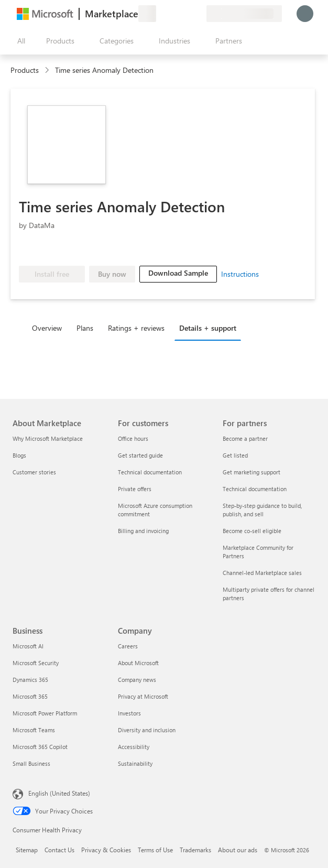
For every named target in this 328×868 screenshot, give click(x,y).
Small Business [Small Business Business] (31, 763)
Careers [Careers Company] (128, 646)
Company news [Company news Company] (137, 680)
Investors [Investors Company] (129, 713)
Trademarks (195, 850)
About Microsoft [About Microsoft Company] (138, 663)
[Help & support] (173, 14)
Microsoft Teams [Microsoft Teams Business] (34, 730)
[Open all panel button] (19, 41)
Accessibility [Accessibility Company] (134, 747)
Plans (85, 328)
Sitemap (27, 850)
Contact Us (59, 850)
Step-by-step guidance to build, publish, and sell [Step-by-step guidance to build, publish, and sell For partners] (262, 510)
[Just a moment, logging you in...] (305, 14)
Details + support (208, 328)
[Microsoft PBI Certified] (86, 250)
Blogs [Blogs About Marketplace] (19, 455)
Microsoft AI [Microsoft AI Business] (28, 646)
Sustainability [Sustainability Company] (135, 763)
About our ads (238, 850)
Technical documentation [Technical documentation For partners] (255, 489)
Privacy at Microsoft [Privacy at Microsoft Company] (143, 696)
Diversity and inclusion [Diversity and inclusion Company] (147, 730)
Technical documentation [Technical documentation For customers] (150, 472)
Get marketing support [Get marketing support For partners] (252, 472)
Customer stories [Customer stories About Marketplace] (34, 472)
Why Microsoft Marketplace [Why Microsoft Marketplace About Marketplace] (48, 438)
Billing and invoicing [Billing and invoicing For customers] (143, 531)
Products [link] (25, 70)
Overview (47, 328)
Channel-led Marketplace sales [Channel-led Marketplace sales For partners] (262, 573)
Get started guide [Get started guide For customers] (140, 455)
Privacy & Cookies (106, 850)
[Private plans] (198, 14)
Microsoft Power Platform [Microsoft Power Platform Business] (45, 713)
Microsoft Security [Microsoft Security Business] (36, 663)
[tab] (50, 328)
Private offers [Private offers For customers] (135, 489)
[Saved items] (185, 14)
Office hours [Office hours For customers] (133, 438)
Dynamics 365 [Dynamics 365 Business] (30, 680)
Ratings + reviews (136, 328)
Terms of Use (155, 850)
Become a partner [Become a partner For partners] (245, 438)
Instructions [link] (240, 274)
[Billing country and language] (244, 14)
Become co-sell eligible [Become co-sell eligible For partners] (252, 531)
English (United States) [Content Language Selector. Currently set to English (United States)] (59, 793)
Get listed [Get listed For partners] (235, 455)
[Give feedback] (160, 14)
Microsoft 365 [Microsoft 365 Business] (30, 696)
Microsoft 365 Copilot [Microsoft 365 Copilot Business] (40, 747)
